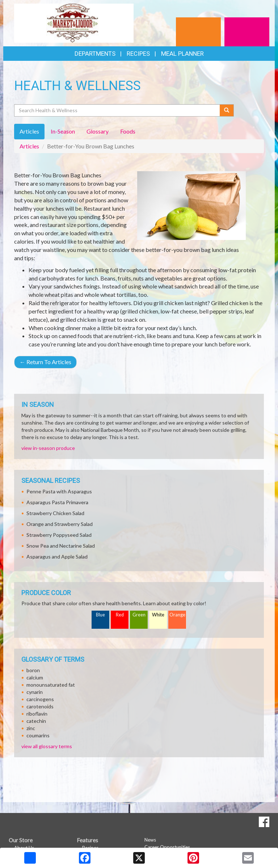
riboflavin (37, 714)
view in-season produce (48, 448)
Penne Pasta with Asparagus (59, 491)
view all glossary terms (47, 746)
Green (139, 615)
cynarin (35, 692)
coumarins (38, 735)
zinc (31, 728)
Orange (177, 615)
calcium (35, 677)
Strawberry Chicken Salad (55, 513)
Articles (29, 146)
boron (33, 670)
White (158, 615)
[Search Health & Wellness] (117, 110)
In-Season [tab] (63, 131)
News (150, 840)
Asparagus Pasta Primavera (57, 502)
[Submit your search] (227, 110)
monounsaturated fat (51, 685)
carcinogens (40, 699)
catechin (36, 721)
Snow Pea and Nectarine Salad (61, 546)
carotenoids (40, 706)
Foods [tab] (128, 131)
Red (120, 615)
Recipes (138, 54)
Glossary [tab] (98, 131)
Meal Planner (182, 54)
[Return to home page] (74, 23)
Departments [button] (95, 54)
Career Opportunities (167, 847)
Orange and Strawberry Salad (60, 524)
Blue (100, 615)
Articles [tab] (29, 131)
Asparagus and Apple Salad (57, 557)
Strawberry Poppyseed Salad (59, 535)
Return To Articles (45, 362)
